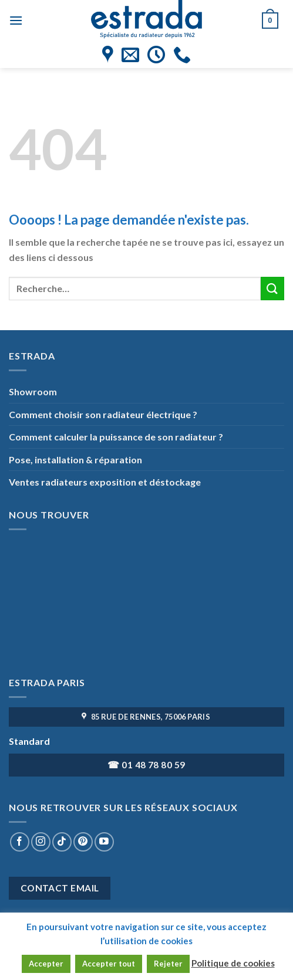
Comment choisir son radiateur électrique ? (103, 414)
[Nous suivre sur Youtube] (104, 842)
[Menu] (16, 20)
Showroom (33, 391)
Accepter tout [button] (109, 964)
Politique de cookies (233, 963)
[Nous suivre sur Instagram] (41, 842)
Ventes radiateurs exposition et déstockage (105, 482)
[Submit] (272, 288)
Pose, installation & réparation (75, 460)
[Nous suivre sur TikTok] (62, 842)
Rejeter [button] (168, 964)
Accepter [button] (46, 964)
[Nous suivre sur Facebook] (20, 842)
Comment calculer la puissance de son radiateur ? (116, 437)
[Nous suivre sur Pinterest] (83, 842)
